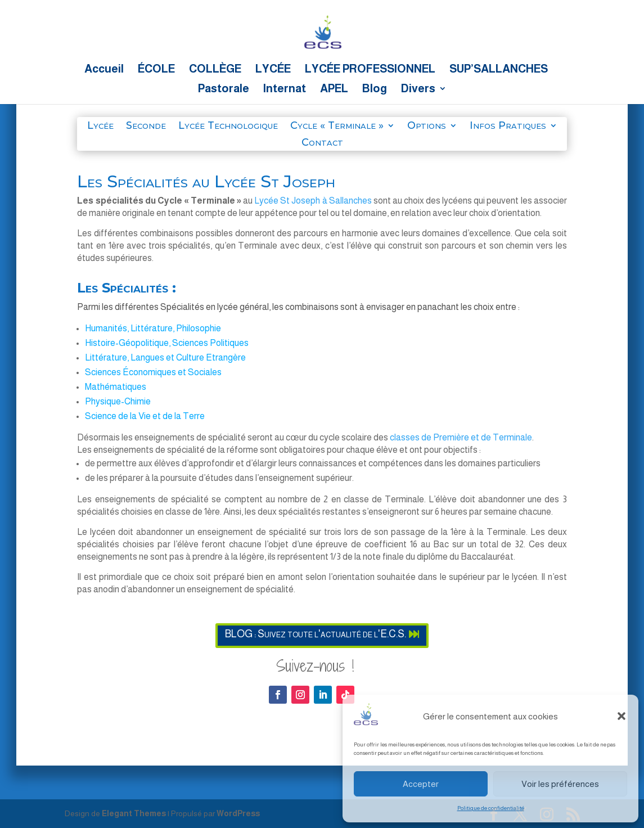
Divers (418, 89)
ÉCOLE (156, 70)
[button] (622, 716)
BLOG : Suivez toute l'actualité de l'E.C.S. (316, 634)
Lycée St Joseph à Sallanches (313, 201)
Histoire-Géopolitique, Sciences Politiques (167, 343)
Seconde (146, 127)
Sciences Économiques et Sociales (153, 372)
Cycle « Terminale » (337, 127)
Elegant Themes (134, 813)
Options (427, 127)
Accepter (421, 784)
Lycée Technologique (228, 127)
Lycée (100, 127)
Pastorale (224, 89)
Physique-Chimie (118, 401)
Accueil (104, 70)
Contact (322, 143)
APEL (334, 89)
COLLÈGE (215, 70)
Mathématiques (116, 387)
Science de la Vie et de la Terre (145, 416)
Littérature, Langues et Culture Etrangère (165, 357)
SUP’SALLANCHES (499, 70)
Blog (375, 89)
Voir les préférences (560, 784)
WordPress (238, 813)
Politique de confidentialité (491, 808)
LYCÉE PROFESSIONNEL (370, 70)
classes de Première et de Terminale (461, 437)
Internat (285, 89)
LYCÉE (273, 70)
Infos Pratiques (508, 127)
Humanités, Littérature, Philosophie (153, 328)
